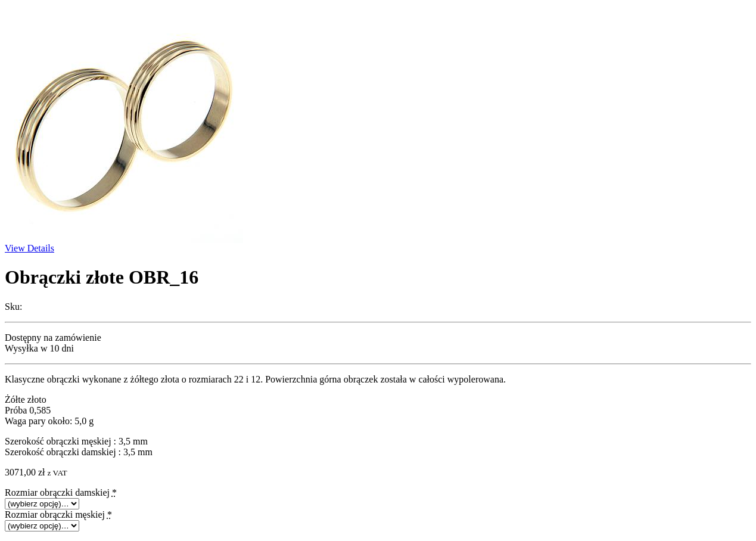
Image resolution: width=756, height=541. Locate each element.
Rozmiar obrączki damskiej (61, 492)
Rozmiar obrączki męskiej (58, 514)
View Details (29, 248)
